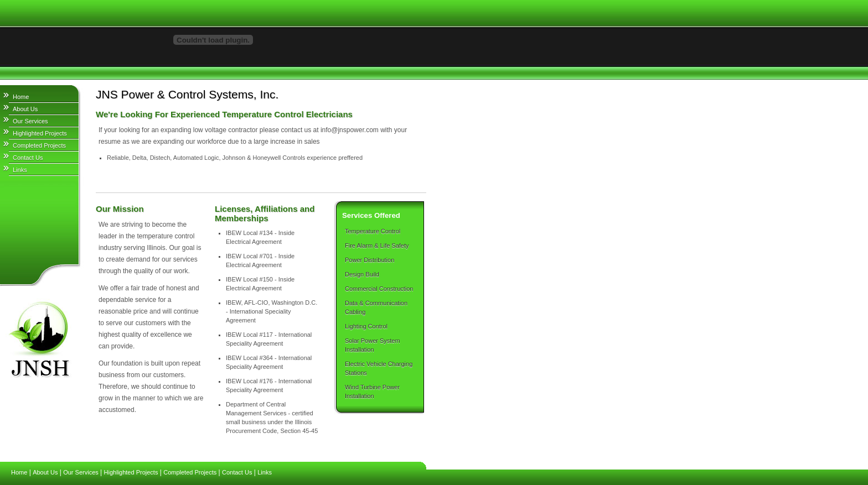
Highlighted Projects (40, 133)
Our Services (30, 121)
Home (21, 97)
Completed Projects (39, 145)
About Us (25, 109)
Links (20, 170)
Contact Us (28, 158)
